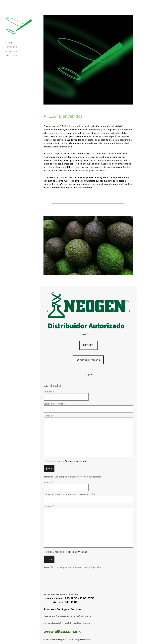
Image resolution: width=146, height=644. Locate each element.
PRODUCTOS (12, 51)
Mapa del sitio (85, 640)
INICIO (9, 43)
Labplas (88, 374)
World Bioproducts (88, 360)
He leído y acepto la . (66, 461)
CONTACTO (11, 55)
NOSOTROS (11, 47)
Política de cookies (70, 640)
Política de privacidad (76, 461)
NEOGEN (88, 345)
